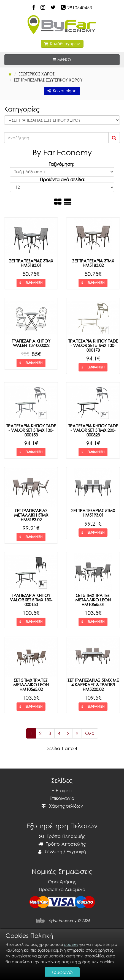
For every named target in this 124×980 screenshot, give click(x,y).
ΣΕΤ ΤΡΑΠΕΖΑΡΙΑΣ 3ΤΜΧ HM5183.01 (31, 263)
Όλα (90, 733)
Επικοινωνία (62, 798)
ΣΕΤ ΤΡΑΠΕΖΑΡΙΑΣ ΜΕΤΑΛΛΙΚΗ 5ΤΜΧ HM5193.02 (31, 515)
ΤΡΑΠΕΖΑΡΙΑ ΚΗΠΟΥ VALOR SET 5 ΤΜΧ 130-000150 (31, 600)
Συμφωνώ (62, 972)
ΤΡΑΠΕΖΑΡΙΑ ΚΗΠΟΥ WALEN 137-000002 (31, 343)
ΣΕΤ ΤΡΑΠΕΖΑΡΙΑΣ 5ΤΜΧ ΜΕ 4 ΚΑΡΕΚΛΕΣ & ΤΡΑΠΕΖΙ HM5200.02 (93, 685)
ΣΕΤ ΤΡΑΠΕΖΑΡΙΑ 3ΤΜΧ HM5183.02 (93, 263)
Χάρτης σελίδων (62, 806)
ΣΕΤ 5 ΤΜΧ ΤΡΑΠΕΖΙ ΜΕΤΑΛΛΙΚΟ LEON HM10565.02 (31, 685)
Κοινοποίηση (62, 91)
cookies (71, 944)
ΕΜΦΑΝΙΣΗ (31, 283)
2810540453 (80, 8)
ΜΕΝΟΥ (79, 59)
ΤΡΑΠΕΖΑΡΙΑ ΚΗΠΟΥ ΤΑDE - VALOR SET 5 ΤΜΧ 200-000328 (93, 430)
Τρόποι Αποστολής (62, 844)
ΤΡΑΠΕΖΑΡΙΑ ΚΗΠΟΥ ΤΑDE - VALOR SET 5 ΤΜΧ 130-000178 (93, 345)
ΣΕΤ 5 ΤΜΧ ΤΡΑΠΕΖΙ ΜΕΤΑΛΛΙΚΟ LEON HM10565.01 (93, 600)
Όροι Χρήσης (62, 882)
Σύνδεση (50, 852)
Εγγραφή (76, 852)
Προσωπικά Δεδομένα (62, 889)
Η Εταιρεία (62, 791)
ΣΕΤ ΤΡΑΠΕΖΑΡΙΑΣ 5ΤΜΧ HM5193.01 (93, 513)
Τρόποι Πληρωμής (62, 836)
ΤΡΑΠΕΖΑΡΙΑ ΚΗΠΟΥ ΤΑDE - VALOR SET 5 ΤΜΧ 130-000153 (31, 430)
